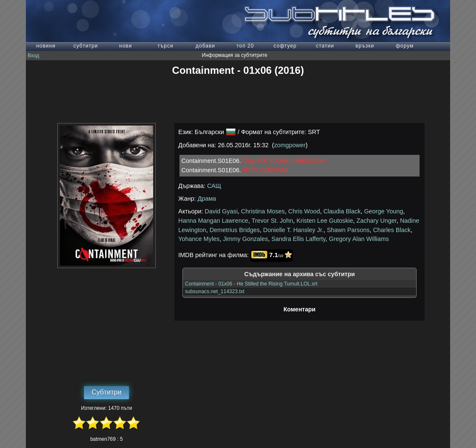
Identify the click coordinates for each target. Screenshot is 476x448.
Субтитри (106, 392)
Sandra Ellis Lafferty (298, 239)
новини (46, 46)
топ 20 (245, 46)
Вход (33, 56)
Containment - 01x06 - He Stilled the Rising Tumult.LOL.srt (251, 284)
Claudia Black (342, 211)
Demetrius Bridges (235, 230)
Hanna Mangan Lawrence (213, 221)
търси (165, 46)
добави (205, 46)
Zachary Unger (376, 221)
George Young (384, 211)
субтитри (86, 46)
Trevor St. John (272, 221)
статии (325, 46)
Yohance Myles (199, 239)
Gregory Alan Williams (359, 239)
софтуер (285, 46)
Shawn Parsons (348, 230)
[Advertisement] (238, 100)
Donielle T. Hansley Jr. (293, 230)
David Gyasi (221, 211)
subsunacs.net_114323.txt (215, 291)
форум (405, 46)
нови (126, 46)
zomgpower (290, 145)
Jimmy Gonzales (245, 239)
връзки (365, 46)
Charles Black (392, 230)
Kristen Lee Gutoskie (325, 221)
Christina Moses (263, 211)
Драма (207, 199)
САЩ (214, 186)
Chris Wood (304, 211)
